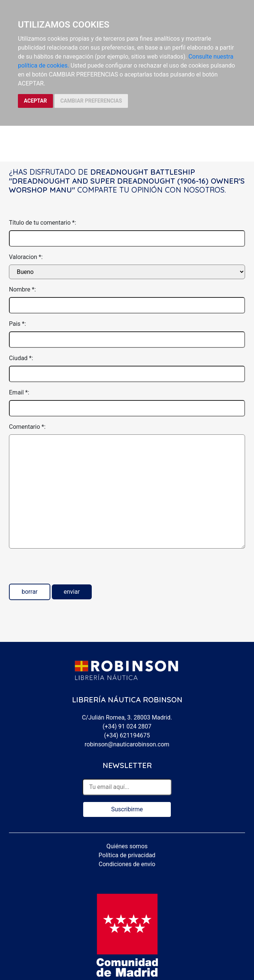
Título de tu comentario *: (43, 223)
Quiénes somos (127, 846)
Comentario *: (27, 427)
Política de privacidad (127, 855)
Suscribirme (127, 809)
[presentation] (66, 569)
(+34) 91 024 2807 (127, 726)
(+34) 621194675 (127, 735)
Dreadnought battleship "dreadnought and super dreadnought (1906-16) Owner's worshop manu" (127, 181)
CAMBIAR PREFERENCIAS (91, 101)
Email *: (19, 392)
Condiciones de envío (127, 864)
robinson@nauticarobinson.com (127, 744)
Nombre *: (22, 289)
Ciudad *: (21, 358)
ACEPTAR (35, 101)
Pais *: (18, 324)
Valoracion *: (26, 257)
